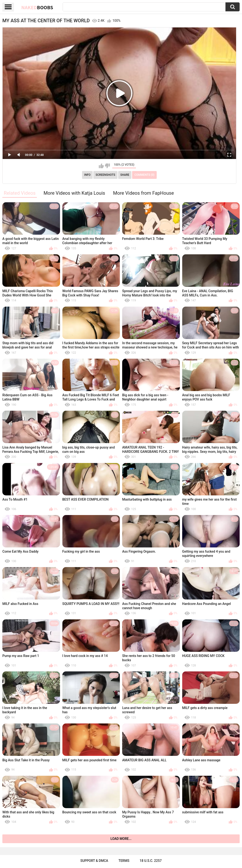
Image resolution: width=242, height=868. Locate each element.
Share (125, 175)
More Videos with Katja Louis (74, 193)
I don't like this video (107, 166)
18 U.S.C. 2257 (151, 861)
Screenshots (106, 175)
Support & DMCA (94, 861)
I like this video (101, 166)
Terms (124, 861)
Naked (37, 7)
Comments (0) (145, 175)
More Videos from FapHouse (144, 193)
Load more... (121, 839)
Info (87, 175)
